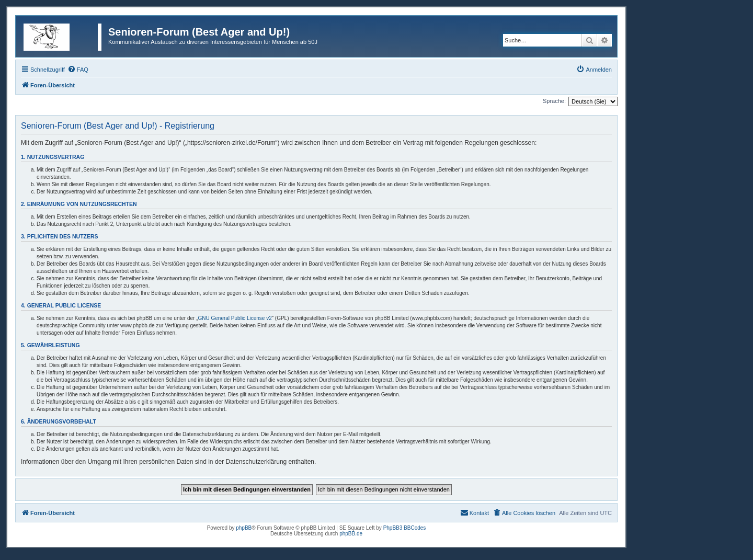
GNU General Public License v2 (235, 318)
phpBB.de (351, 534)
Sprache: (554, 101)
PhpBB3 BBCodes (405, 528)
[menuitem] (78, 70)
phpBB (244, 528)
